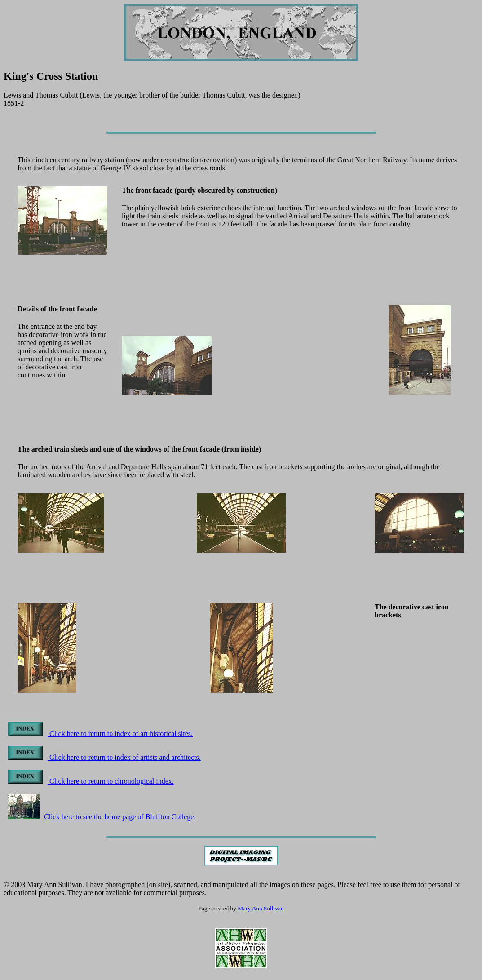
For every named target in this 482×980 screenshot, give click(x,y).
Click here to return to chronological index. (91, 781)
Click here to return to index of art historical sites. (100, 734)
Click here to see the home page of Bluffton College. (102, 817)
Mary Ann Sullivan (261, 908)
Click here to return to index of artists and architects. (104, 757)
